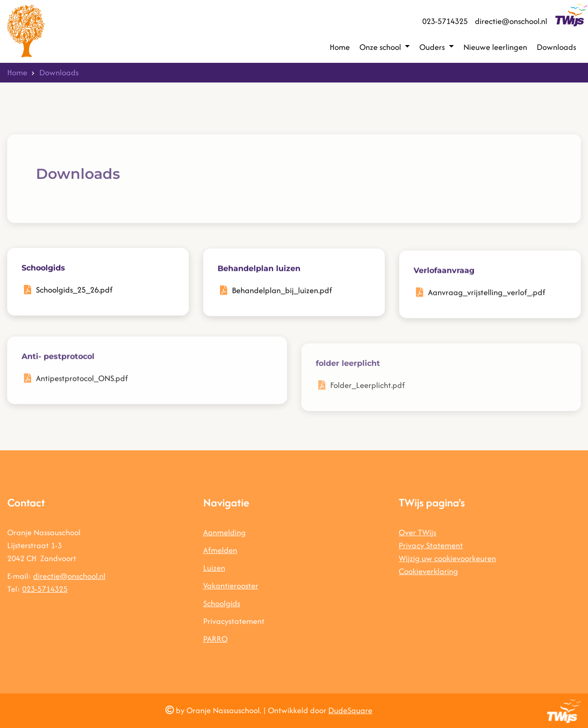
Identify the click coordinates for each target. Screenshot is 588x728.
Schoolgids (222, 603)
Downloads (556, 47)
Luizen (214, 568)
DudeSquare (350, 710)
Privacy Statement (431, 545)
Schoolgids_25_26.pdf (74, 291)
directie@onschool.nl (511, 21)
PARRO (215, 639)
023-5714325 (445, 21)
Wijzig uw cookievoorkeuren (447, 558)
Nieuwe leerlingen (495, 47)
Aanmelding (225, 532)
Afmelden (220, 550)
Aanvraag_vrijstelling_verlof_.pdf (487, 297)
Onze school (381, 47)
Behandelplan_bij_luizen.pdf (282, 293)
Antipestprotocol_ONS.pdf (82, 387)
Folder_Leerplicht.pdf (368, 399)
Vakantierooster (231, 586)
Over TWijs (417, 532)
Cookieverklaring (428, 571)
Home (340, 47)
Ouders (433, 47)
